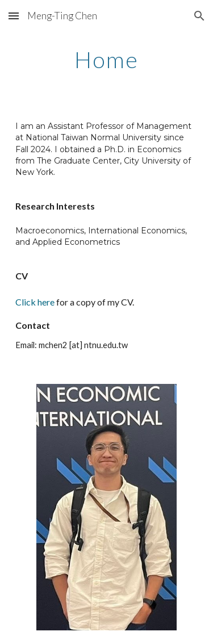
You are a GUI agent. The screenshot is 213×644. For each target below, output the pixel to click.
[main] (107, 60)
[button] (14, 16)
